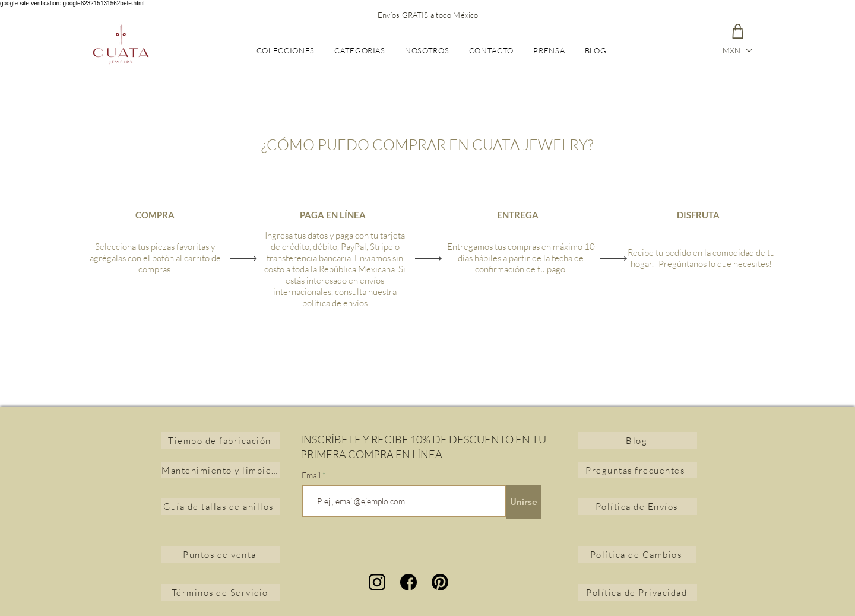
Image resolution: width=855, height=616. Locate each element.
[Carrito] (737, 31)
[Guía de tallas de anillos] (221, 506)
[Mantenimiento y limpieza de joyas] (221, 470)
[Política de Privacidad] (638, 592)
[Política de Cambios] (637, 554)
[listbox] (737, 50)
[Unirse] (524, 502)
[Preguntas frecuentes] (638, 470)
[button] (737, 50)
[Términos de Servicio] (221, 592)
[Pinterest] (440, 582)
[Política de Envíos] (638, 506)
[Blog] (638, 440)
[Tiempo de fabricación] (221, 440)
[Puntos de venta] (221, 554)
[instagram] (377, 582)
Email (312, 475)
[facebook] (408, 582)
